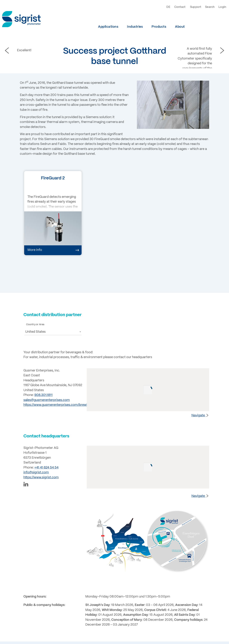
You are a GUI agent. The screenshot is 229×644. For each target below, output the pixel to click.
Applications (108, 27)
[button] (53, 332)
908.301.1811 (43, 395)
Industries (135, 27)
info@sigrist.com (36, 472)
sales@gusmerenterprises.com (47, 400)
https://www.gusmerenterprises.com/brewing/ (58, 405)
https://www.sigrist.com (41, 477)
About (180, 27)
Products (159, 27)
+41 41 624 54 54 (46, 468)
